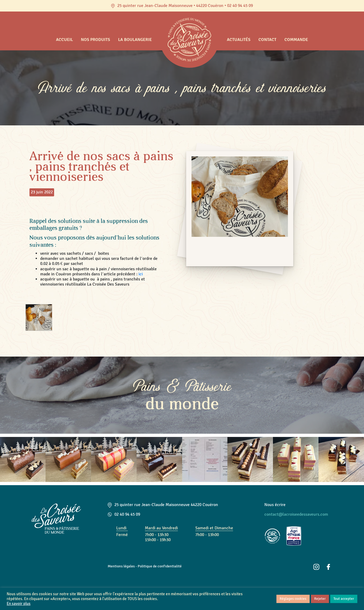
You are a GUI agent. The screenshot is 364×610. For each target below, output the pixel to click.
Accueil (64, 40)
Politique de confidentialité (160, 566)
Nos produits (95, 40)
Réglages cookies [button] (293, 599)
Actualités (239, 40)
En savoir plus (19, 604)
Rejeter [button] (320, 599)
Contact (267, 40)
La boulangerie (135, 40)
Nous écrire (275, 505)
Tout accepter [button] (344, 599)
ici (141, 274)
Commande (296, 40)
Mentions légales (121, 566)
